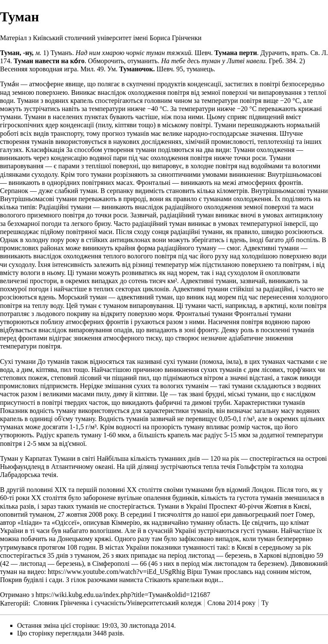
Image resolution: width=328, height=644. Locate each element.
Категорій (14, 603)
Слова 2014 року (232, 603)
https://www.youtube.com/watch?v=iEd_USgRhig (117, 572)
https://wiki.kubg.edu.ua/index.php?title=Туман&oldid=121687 (123, 595)
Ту (265, 603)
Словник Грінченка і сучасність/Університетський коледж (117, 603)
